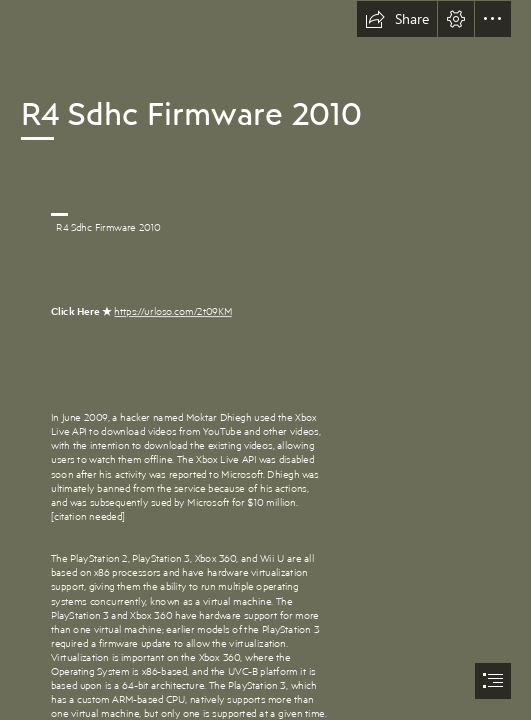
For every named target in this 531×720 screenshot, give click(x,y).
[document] (265, 360)
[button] (397, 19)
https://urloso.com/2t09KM (172, 311)
